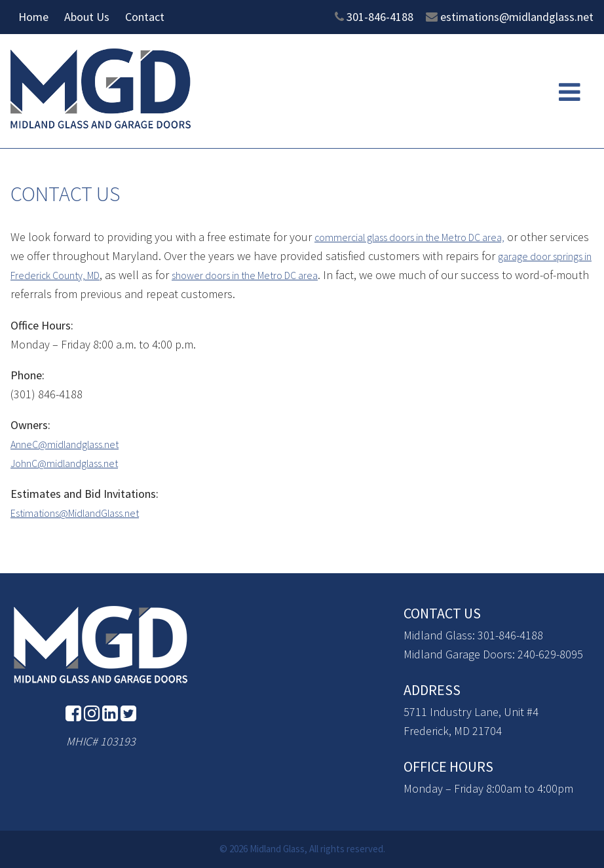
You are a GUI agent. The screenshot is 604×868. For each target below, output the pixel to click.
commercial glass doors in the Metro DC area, (425, 237)
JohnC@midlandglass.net (74, 463)
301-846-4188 (380, 17)
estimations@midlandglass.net (517, 17)
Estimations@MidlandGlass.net (86, 513)
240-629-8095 (550, 654)
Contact (145, 17)
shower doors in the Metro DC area (347, 275)
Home (33, 17)
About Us (87, 17)
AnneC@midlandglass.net (73, 444)
